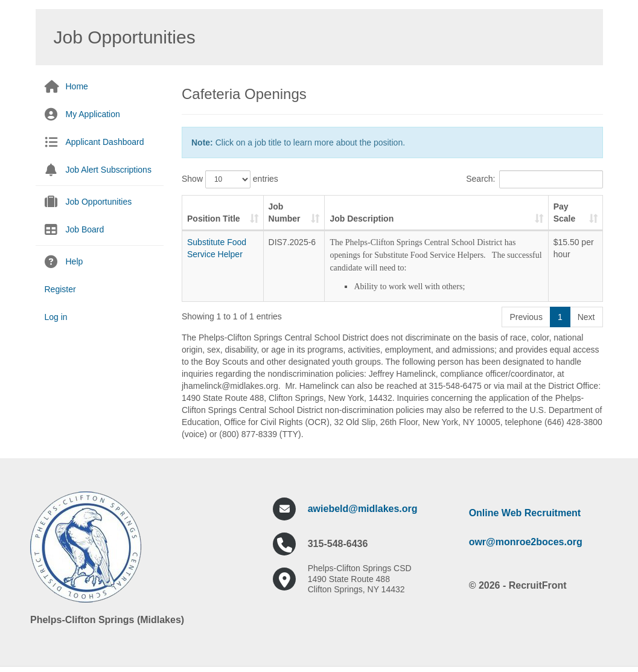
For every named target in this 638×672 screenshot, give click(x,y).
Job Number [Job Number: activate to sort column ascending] (285, 213)
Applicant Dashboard (105, 142)
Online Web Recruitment (525, 513)
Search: (534, 179)
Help (75, 261)
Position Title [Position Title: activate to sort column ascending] (214, 219)
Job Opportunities (99, 202)
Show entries (230, 179)
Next (586, 317)
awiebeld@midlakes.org (363, 509)
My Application (93, 114)
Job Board (85, 229)
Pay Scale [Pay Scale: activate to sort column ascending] (565, 213)
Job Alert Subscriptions (109, 170)
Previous (526, 317)
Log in (56, 317)
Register (60, 289)
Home (77, 86)
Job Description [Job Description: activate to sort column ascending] (362, 219)
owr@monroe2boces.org (526, 542)
